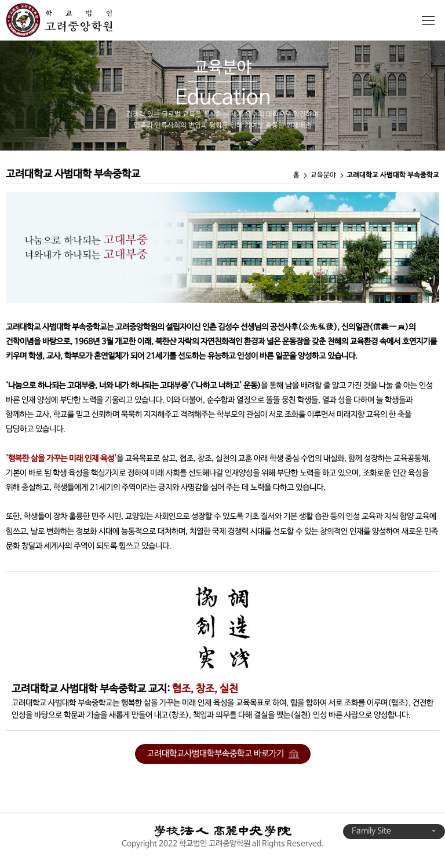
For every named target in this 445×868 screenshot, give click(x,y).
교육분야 (323, 175)
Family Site (394, 831)
